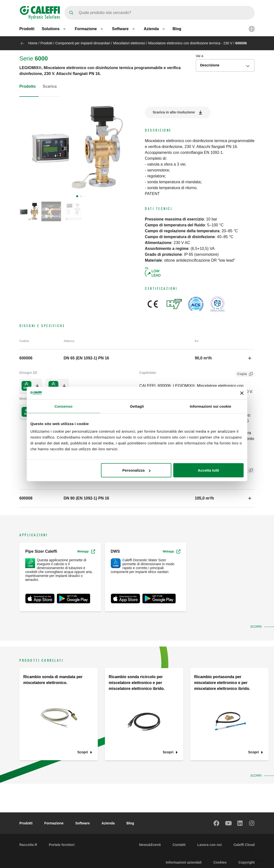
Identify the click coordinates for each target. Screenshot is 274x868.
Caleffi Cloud (244, 845)
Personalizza (136, 470)
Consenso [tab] (63, 406)
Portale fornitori (62, 845)
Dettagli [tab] (137, 406)
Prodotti (27, 29)
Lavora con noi (210, 845)
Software (82, 823)
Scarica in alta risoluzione (174, 112)
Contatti (179, 845)
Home (33, 43)
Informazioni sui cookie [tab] (211, 406)
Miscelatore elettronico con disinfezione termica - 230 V (190, 43)
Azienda (108, 823)
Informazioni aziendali (184, 862)
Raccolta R (28, 845)
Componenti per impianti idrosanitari (83, 43)
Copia (241, 374)
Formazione (54, 823)
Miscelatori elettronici (129, 43)
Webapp (86, 551)
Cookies (220, 862)
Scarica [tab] (50, 86)
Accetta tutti (208, 470)
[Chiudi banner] (242, 393)
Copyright (247, 862)
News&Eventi (150, 845)
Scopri (83, 752)
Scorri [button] (257, 627)
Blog (177, 29)
